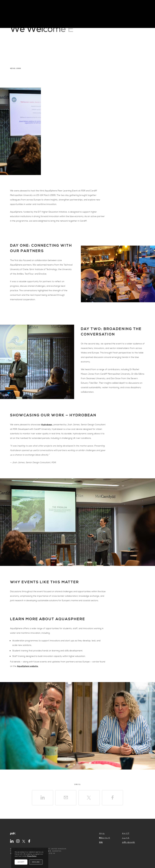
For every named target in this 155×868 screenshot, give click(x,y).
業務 (101, 842)
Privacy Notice (32, 856)
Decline (36, 862)
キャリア (126, 833)
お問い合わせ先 (128, 842)
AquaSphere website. (28, 666)
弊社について (105, 838)
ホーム (102, 833)
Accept (21, 862)
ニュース (126, 838)
